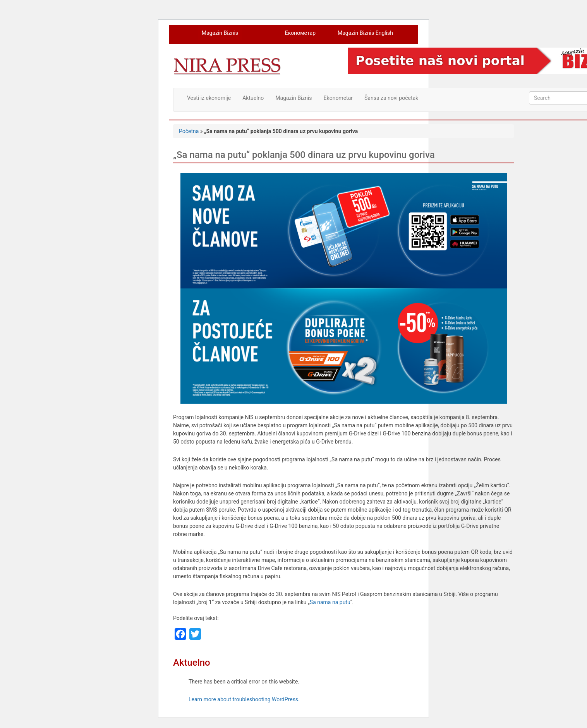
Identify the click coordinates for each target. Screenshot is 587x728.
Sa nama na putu (330, 602)
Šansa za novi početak (391, 98)
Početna (189, 131)
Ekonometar (338, 98)
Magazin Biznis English (365, 33)
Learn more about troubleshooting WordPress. (244, 699)
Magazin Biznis (220, 33)
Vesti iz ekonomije (209, 98)
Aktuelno (253, 98)
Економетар (300, 33)
